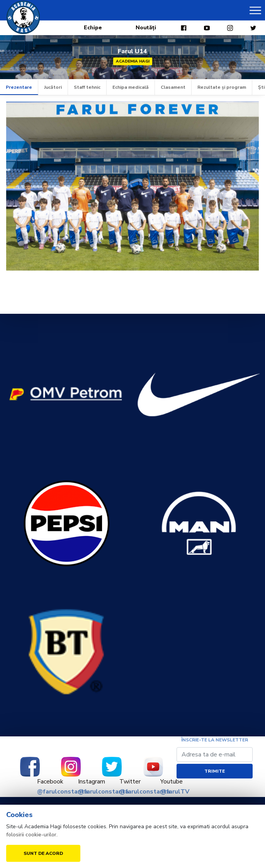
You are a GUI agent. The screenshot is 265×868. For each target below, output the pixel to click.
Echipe (93, 28)
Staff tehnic (87, 87)
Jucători (53, 87)
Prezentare (19, 87)
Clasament (173, 87)
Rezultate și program (222, 87)
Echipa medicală (131, 87)
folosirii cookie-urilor (31, 835)
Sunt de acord (43, 853)
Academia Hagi (133, 61)
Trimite (215, 771)
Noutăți (146, 28)
